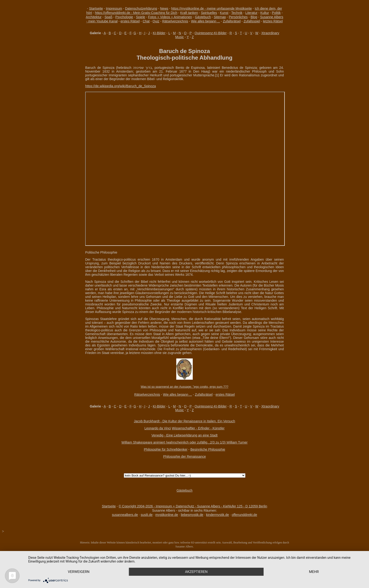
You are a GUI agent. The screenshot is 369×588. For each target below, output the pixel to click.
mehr (314, 572)
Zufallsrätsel (232, 21)
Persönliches (238, 17)
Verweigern (79, 572)
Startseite (96, 8)
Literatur (251, 13)
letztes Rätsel (273, 21)
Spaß (108, 17)
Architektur (94, 17)
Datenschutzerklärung (141, 8)
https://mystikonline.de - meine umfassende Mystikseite (212, 8)
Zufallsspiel (252, 21)
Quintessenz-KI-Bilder (211, 33)
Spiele (141, 17)
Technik (237, 13)
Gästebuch (203, 17)
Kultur (265, 13)
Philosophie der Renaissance (184, 456)
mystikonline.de (167, 515)
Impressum (114, 8)
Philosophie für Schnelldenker (166, 449)
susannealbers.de (125, 515)
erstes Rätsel (130, 21)
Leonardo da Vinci (158, 428)
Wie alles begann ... (206, 21)
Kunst (224, 13)
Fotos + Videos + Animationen (170, 17)
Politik (276, 13)
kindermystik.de (218, 515)
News (164, 8)
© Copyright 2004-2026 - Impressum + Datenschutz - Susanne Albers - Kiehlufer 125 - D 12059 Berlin (193, 506)
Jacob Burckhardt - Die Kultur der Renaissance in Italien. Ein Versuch (184, 421)
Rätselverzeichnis (175, 21)
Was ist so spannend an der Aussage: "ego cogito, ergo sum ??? (185, 387)
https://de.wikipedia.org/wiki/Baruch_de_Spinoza (120, 86)
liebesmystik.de (192, 515)
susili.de (147, 515)
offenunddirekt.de (245, 515)
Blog (254, 17)
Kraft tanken (189, 13)
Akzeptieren (196, 572)
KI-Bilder (159, 33)
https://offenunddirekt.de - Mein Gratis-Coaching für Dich (136, 13)
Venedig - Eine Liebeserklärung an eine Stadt (185, 435)
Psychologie (124, 17)
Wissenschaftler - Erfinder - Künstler (198, 428)
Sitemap (220, 17)
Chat (146, 21)
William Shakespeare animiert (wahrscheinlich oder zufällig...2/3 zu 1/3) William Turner (184, 442)
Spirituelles (209, 13)
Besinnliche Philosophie (208, 449)
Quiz (156, 21)
